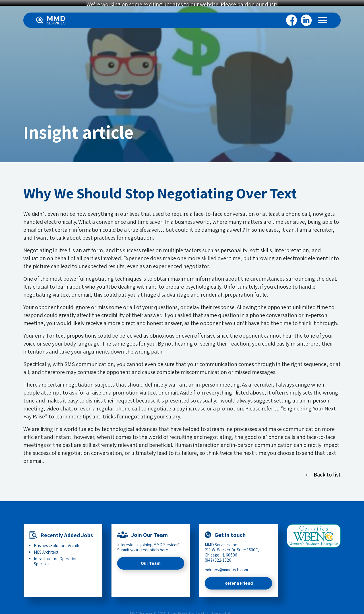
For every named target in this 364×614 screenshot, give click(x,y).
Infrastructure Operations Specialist (57, 557)
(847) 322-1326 (218, 556)
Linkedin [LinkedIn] (306, 20)
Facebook (291, 20)
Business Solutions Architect (59, 542)
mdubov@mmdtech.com (226, 566)
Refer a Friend (239, 579)
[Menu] (323, 20)
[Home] (51, 20)
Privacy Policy (223, 610)
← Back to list (323, 471)
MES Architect (46, 548)
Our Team (151, 559)
